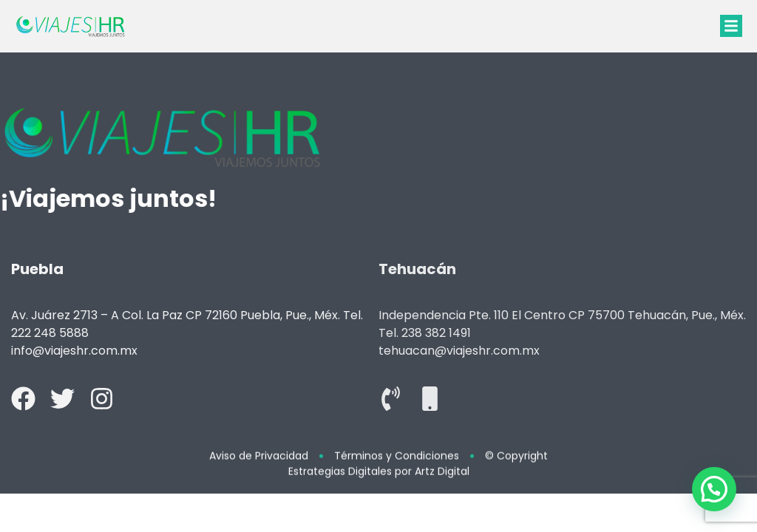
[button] (731, 26)
